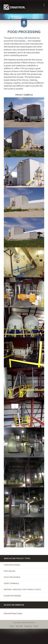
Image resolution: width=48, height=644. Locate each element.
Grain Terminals (11, 583)
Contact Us (28, 626)
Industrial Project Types (13, 613)
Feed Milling (10, 571)
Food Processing (12, 577)
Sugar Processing (12, 596)
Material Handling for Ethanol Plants (22, 590)
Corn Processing (12, 565)
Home (12, 626)
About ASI (19, 626)
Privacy (36, 626)
